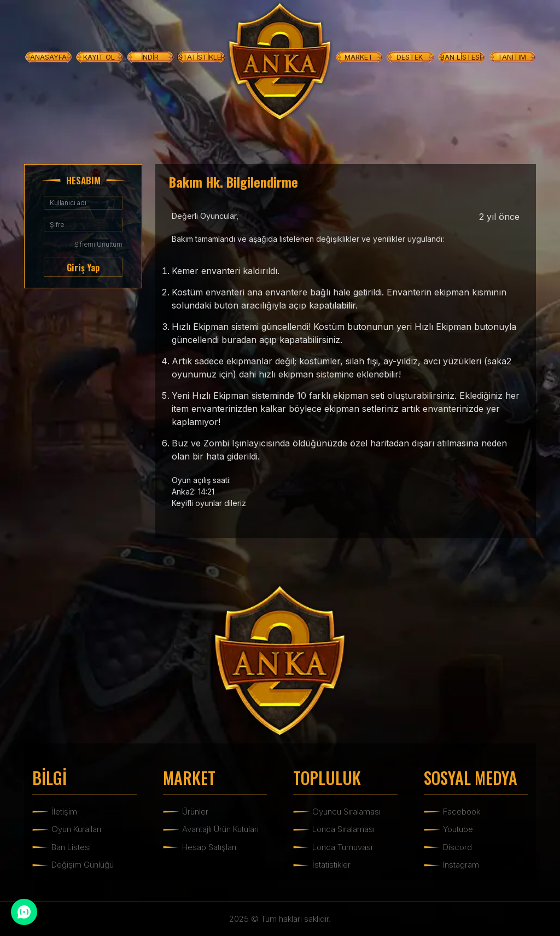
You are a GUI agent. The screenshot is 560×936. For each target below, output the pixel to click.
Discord (457, 847)
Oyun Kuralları (76, 829)
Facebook (462, 812)
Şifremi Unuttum (98, 244)
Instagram (461, 865)
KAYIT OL (99, 57)
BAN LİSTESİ (461, 57)
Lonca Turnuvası (342, 847)
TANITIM (512, 57)
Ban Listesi (71, 847)
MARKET (359, 57)
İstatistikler (331, 865)
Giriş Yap (83, 268)
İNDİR (150, 57)
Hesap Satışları (209, 847)
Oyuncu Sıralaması (346, 812)
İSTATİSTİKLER (201, 57)
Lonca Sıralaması (343, 829)
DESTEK (410, 57)
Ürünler (195, 812)
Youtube (458, 829)
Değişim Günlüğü (83, 865)
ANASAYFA (48, 57)
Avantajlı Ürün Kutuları (220, 829)
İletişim (64, 812)
